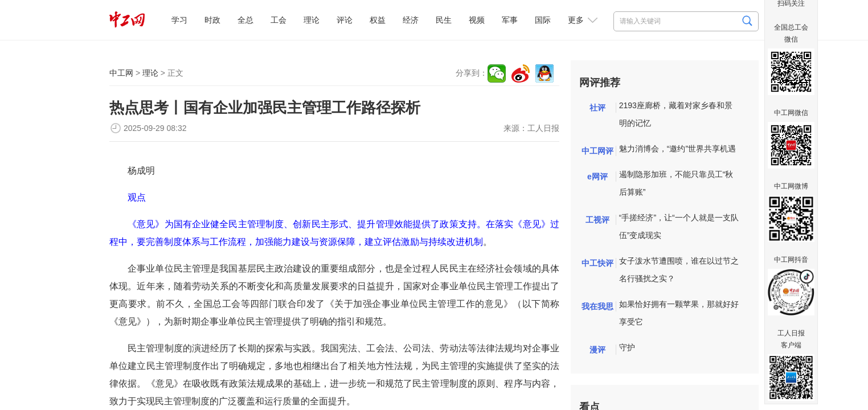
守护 (627, 347)
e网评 (597, 177)
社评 (597, 108)
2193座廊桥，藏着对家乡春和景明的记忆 (676, 114)
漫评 (597, 350)
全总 (245, 20)
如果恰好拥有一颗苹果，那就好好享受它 (679, 313)
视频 (477, 20)
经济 (411, 20)
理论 (312, 20)
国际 (543, 20)
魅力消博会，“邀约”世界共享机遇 (677, 149)
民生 (444, 20)
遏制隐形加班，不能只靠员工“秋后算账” (676, 183)
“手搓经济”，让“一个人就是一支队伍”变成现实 (679, 226)
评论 (345, 20)
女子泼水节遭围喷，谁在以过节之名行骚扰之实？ (679, 270)
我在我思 (597, 306)
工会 (279, 20)
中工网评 (597, 151)
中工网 (121, 73)
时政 (212, 20)
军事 (510, 20)
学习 (179, 20)
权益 (378, 20)
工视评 (597, 220)
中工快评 (597, 263)
